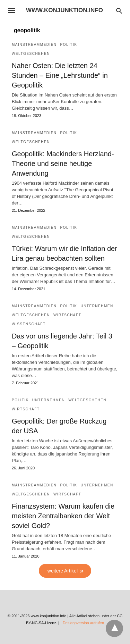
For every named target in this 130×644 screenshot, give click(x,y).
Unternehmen (97, 306)
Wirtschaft (67, 315)
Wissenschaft (29, 324)
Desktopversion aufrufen (83, 623)
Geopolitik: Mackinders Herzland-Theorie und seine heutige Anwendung (63, 164)
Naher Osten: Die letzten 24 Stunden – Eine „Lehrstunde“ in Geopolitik (60, 75)
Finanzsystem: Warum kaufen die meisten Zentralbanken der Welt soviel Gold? (63, 516)
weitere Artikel (63, 571)
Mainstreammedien (34, 45)
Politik (69, 45)
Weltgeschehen (31, 54)
